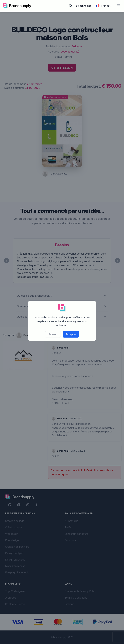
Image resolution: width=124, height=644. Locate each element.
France (104, 6)
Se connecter (83, 6)
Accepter (71, 334)
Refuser (53, 334)
